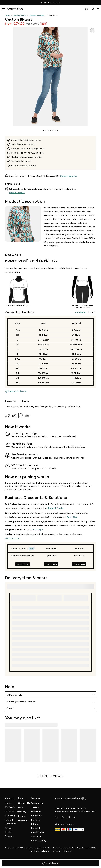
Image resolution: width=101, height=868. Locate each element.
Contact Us (24, 803)
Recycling (10, 816)
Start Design (51, 863)
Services (36, 798)
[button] (50, 76)
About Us (10, 798)
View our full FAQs (16, 391)
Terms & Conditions (10, 822)
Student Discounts (36, 809)
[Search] (87, 9)
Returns (22, 816)
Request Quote (55, 508)
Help (20, 798)
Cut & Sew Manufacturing (38, 839)
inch (93, 312)
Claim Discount (13, 538)
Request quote (22, 564)
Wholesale (36, 816)
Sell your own (38, 803)
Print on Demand (35, 826)
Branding (36, 820)
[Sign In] (93, 10)
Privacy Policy (9, 830)
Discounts (23, 820)
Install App (37, 529)
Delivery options (69, 176)
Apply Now (72, 517)
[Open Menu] (3, 9)
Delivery (22, 812)
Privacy (56, 851)
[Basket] (98, 10)
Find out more (51, 564)
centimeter (81, 312)
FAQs (21, 807)
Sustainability (12, 811)
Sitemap (9, 836)
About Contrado (10, 805)
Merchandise (38, 832)
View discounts (17, 193)
